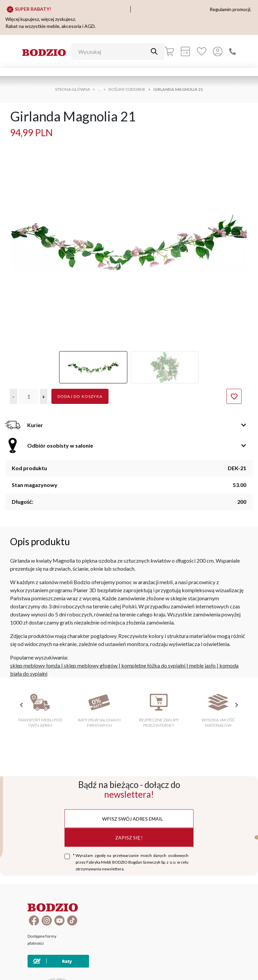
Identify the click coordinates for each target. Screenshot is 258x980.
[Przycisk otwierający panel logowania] (218, 51)
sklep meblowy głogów (91, 665)
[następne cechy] (236, 705)
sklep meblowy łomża (35, 665)
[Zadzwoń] (232, 51)
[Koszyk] (169, 51)
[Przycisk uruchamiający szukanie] (154, 51)
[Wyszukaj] (113, 51)
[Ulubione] (202, 51)
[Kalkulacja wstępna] (185, 51)
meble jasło (202, 665)
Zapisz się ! (129, 837)
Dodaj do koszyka (80, 396)
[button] (13, 396)
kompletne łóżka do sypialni (153, 665)
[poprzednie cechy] (21, 705)
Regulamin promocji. (230, 9)
